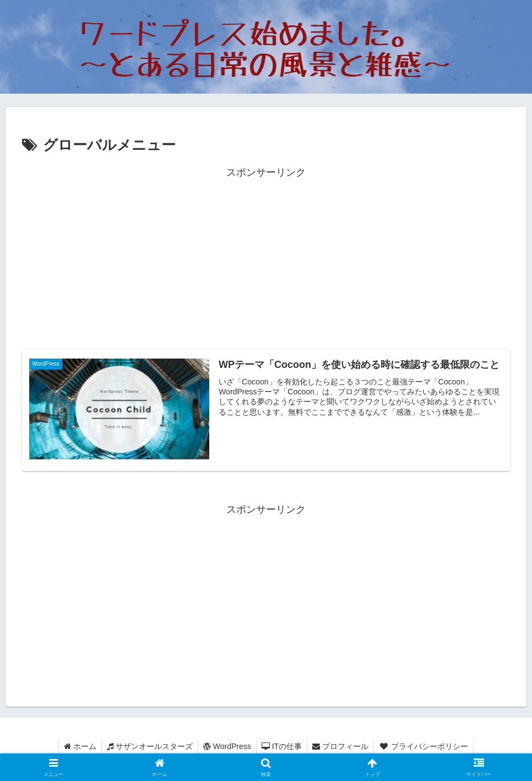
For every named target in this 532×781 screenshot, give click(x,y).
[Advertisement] (266, 258)
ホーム (77, 746)
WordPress (227, 746)
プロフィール (342, 746)
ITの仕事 (282, 746)
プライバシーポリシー (426, 746)
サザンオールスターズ (148, 746)
